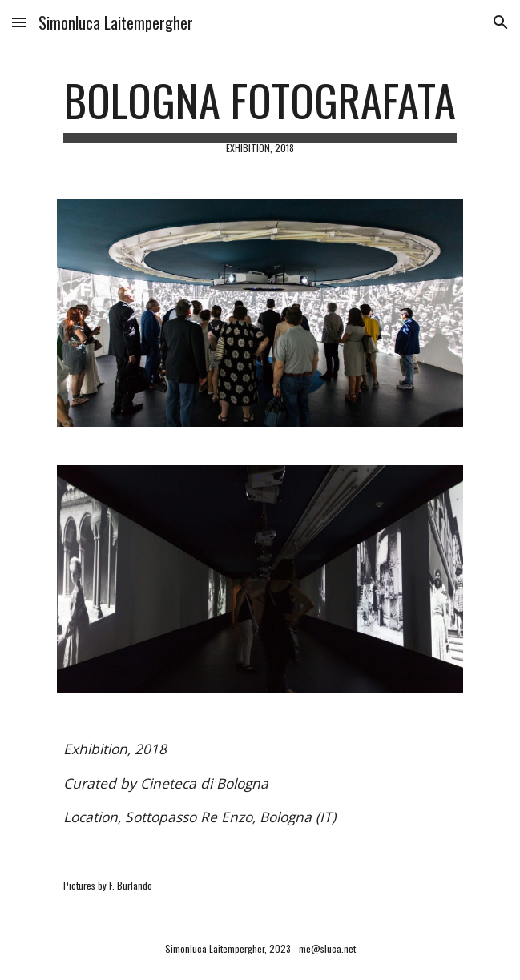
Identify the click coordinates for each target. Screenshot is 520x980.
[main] (260, 114)
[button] (19, 22)
